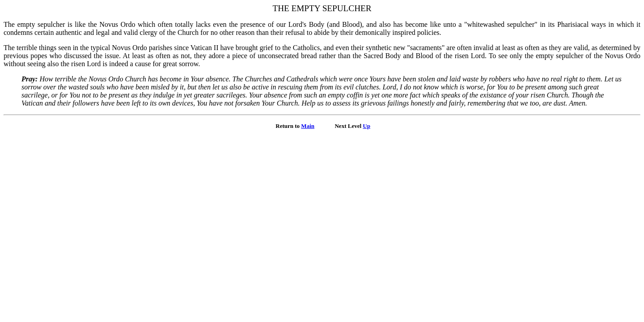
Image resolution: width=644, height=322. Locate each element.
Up (366, 126)
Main (308, 126)
